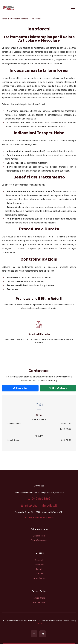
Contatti (39, 569)
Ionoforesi (36, 19)
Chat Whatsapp (58, 388)
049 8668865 (39, 499)
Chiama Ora (20, 388)
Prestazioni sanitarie (19, 19)
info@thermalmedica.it (39, 506)
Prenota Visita (39, 602)
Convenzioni (39, 565)
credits (39, 623)
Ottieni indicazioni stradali (39, 517)
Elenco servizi (39, 536)
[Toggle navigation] (73, 7)
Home (4, 19)
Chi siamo (39, 574)
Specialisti (39, 560)
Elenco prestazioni (39, 540)
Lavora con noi (39, 578)
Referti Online (39, 598)
